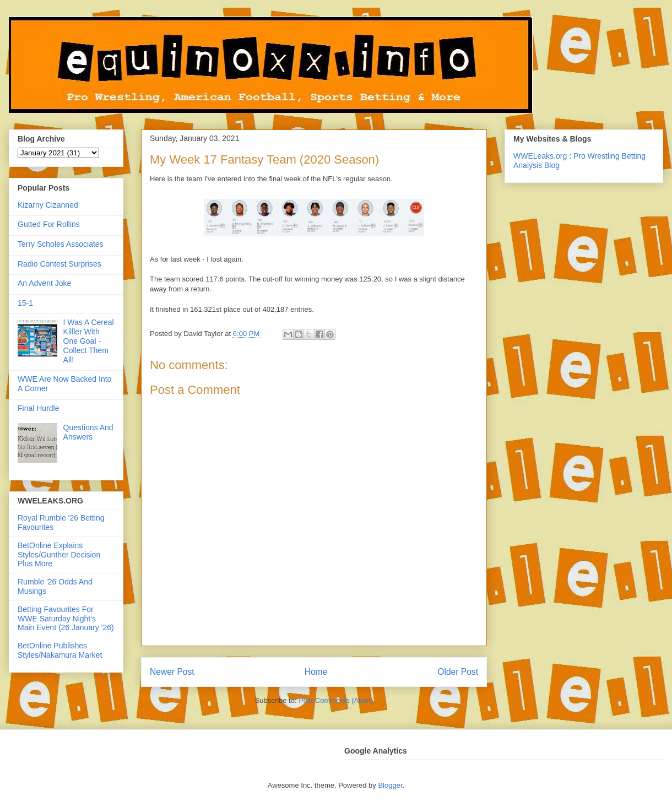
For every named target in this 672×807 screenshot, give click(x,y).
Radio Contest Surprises (59, 264)
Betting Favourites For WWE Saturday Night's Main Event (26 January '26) (66, 619)
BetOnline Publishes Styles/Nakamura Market (60, 650)
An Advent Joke (44, 283)
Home (316, 672)
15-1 (25, 303)
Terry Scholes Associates (61, 244)
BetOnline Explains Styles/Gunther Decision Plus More (59, 555)
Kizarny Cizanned (48, 205)
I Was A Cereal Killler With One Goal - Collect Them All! (89, 341)
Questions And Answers (88, 432)
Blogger (390, 785)
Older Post (458, 672)
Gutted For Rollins (49, 224)
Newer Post (172, 672)
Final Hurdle (38, 408)
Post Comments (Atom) (336, 700)
